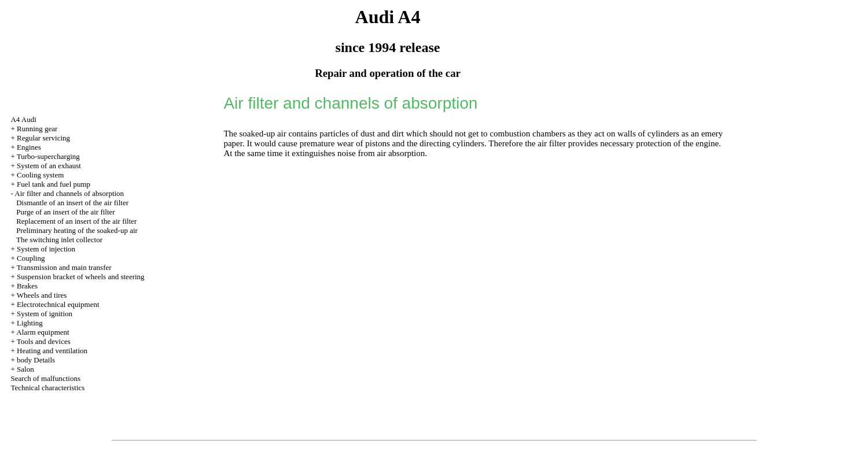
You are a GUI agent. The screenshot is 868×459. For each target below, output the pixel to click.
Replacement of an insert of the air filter (76, 221)
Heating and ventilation (52, 351)
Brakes (27, 286)
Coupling (31, 258)
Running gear (37, 129)
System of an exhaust (49, 166)
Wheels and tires (42, 295)
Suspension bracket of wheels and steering (81, 277)
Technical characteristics (47, 388)
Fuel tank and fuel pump (54, 184)
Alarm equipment (43, 332)
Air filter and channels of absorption (69, 193)
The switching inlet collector (59, 240)
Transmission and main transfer (64, 267)
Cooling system (40, 175)
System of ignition (45, 314)
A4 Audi (23, 119)
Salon (25, 369)
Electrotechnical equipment (58, 304)
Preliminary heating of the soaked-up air (77, 230)
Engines (29, 147)
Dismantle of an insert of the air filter (72, 203)
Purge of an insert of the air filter (66, 212)
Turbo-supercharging (48, 156)
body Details (36, 360)
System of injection (46, 249)
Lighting (30, 323)
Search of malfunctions (45, 378)
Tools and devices (44, 341)
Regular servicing (43, 138)
